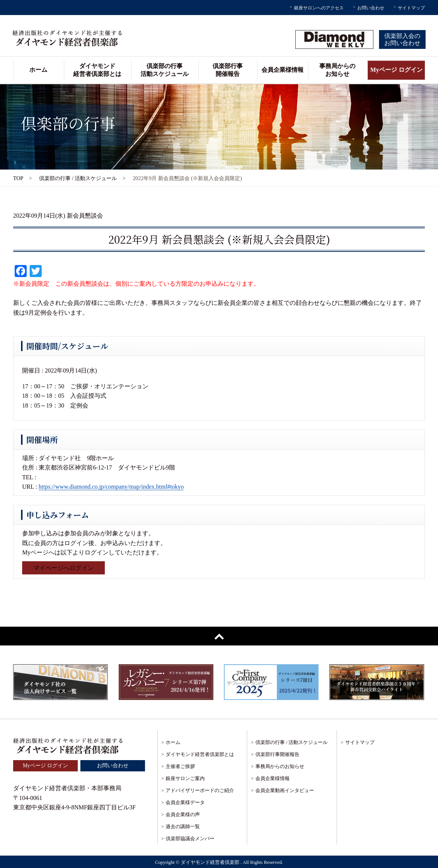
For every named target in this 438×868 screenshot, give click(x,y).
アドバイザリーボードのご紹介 (200, 790)
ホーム (38, 70)
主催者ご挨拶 (180, 766)
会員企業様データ (185, 802)
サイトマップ (411, 8)
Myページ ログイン (396, 70)
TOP (18, 178)
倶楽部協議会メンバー (190, 838)
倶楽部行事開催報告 (228, 70)
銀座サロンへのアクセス (319, 8)
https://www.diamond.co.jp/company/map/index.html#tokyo (111, 487)
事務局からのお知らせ (337, 70)
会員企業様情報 (282, 70)
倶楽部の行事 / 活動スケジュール (78, 178)
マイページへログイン (63, 568)
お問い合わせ (371, 8)
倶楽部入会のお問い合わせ (402, 39)
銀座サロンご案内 (185, 778)
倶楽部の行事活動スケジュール (165, 70)
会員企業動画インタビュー (285, 790)
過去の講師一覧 (183, 826)
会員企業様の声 (183, 814)
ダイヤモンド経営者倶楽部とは (97, 70)
